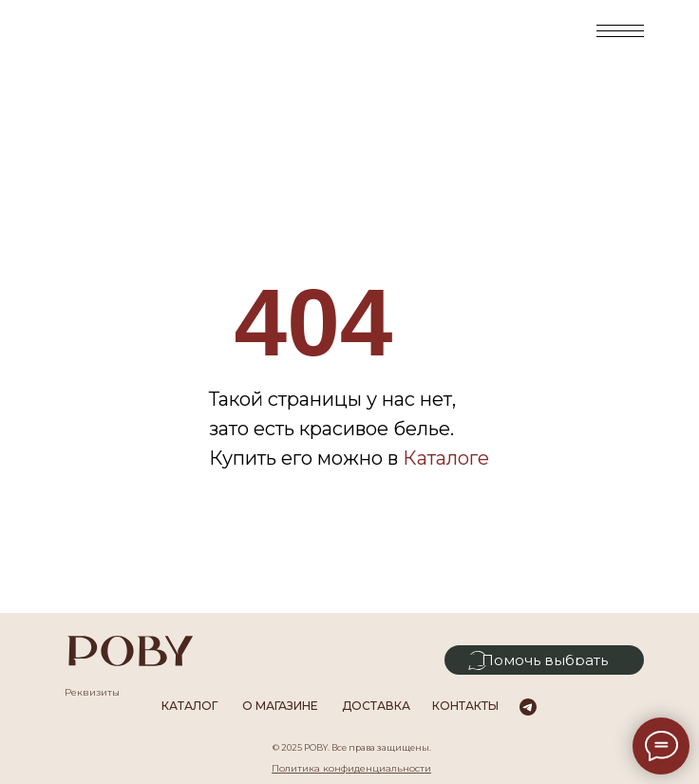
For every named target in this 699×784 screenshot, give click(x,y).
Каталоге (446, 458)
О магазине (280, 706)
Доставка (376, 706)
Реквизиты (92, 692)
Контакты (465, 706)
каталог (189, 706)
